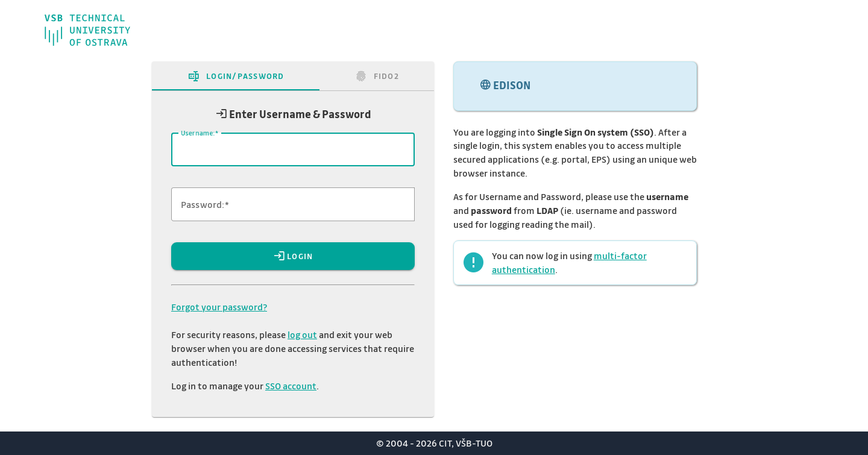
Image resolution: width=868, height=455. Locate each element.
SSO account (291, 386)
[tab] (236, 76)
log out (302, 334)
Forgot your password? (219, 307)
